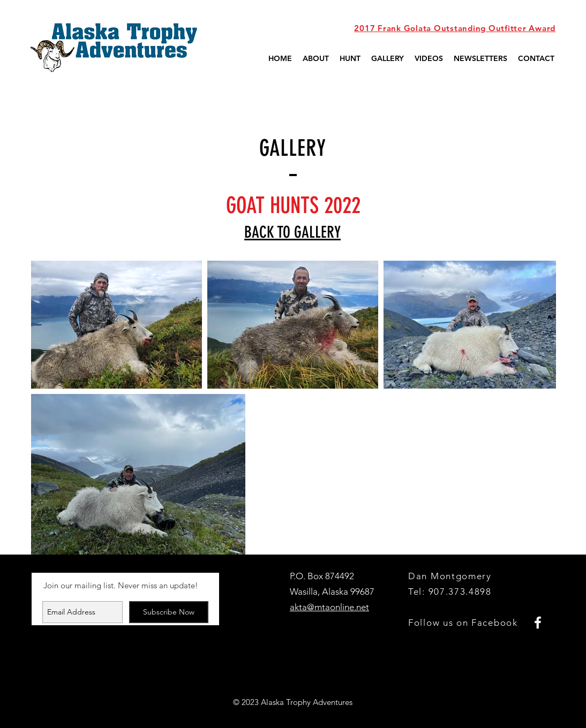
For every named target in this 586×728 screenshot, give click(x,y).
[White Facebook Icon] (538, 623)
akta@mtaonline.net (329, 607)
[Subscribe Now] (169, 612)
